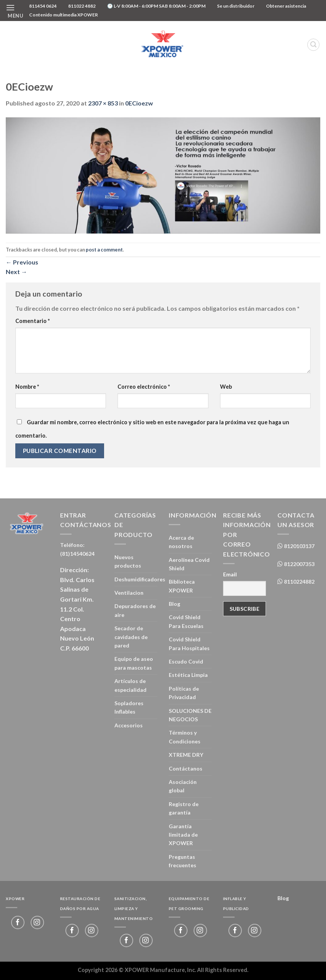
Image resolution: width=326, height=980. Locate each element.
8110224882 (299, 582)
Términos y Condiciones (185, 737)
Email (230, 574)
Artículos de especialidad (130, 685)
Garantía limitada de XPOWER (183, 835)
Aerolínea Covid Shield (189, 564)
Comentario (33, 321)
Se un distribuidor (236, 6)
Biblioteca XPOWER (182, 586)
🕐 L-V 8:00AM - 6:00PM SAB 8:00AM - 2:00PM (156, 6)
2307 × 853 (103, 103)
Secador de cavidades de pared (131, 637)
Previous (22, 262)
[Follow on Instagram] (37, 922)
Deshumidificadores (140, 579)
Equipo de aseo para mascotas (134, 663)
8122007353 (299, 564)
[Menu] (15, 11)
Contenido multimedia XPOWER (64, 15)
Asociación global (183, 786)
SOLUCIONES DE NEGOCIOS (190, 715)
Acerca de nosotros (181, 542)
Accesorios (129, 725)
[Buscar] (313, 45)
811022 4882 (82, 6)
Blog (174, 604)
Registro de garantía (184, 808)
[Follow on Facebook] (18, 922)
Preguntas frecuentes (183, 861)
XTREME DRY (186, 755)
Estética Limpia (188, 675)
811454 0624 (43, 6)
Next (16, 272)
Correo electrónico (144, 387)
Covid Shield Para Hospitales (189, 643)
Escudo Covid (186, 661)
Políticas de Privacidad (184, 693)
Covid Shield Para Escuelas (186, 621)
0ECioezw (139, 103)
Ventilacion (129, 593)
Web (226, 387)
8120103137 (299, 546)
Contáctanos (186, 768)
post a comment (104, 250)
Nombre (27, 387)
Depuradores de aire (135, 610)
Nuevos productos (128, 561)
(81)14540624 (77, 554)
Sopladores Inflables (129, 707)
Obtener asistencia (286, 6)
